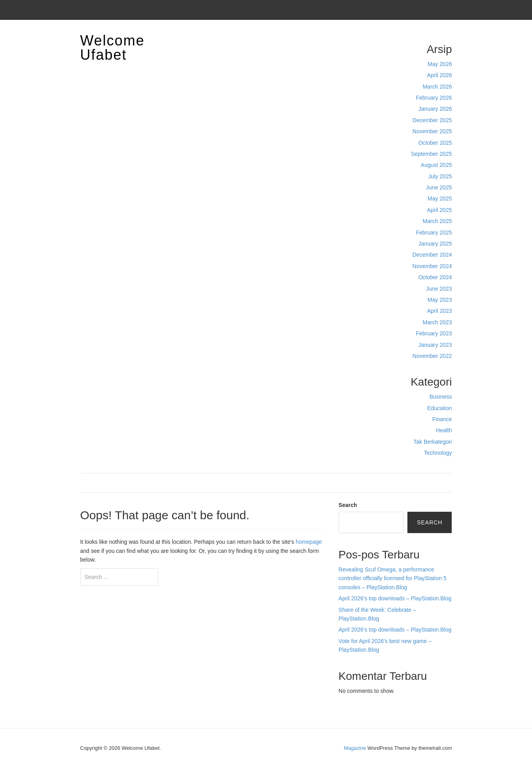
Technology (438, 453)
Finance (442, 419)
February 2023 (434, 333)
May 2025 (440, 199)
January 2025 (435, 244)
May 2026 (440, 64)
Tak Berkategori (433, 442)
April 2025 (439, 210)
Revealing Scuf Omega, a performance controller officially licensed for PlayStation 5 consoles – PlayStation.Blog (393, 578)
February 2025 (434, 233)
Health (444, 430)
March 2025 (437, 221)
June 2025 (439, 187)
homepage (309, 542)
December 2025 (432, 120)
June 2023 (439, 289)
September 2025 (432, 154)
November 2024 (432, 266)
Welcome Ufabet (113, 48)
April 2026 (439, 75)
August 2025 (436, 165)
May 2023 (440, 300)
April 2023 (439, 311)
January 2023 (435, 345)
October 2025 (435, 143)
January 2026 (435, 109)
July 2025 (440, 176)
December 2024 (432, 255)
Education (439, 408)
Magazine (355, 748)
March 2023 (437, 322)
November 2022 (432, 356)
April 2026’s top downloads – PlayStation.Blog (395, 598)
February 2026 (434, 98)
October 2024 (435, 277)
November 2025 (432, 131)
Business (441, 397)
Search (348, 505)
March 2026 (437, 87)
